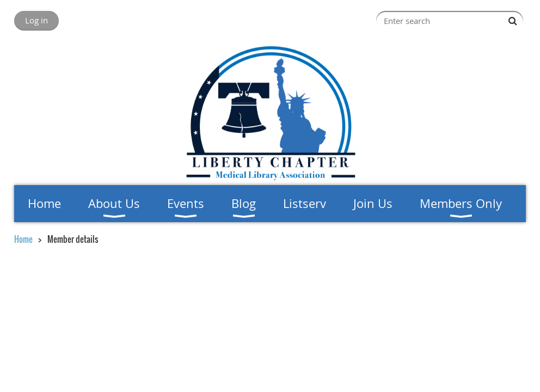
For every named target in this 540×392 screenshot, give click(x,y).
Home (23, 239)
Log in (36, 20)
